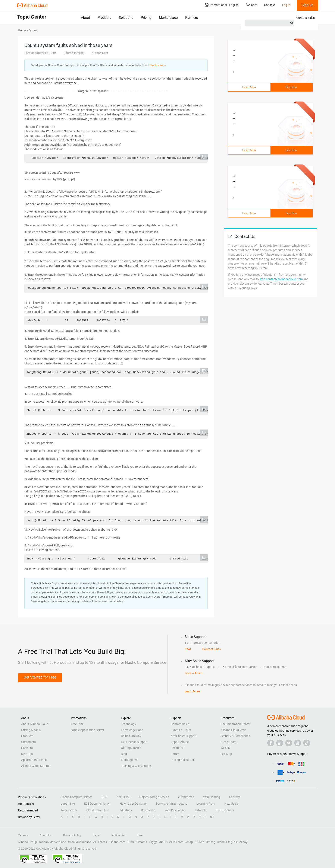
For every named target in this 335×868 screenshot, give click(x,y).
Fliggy (153, 842)
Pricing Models (31, 730)
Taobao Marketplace (52, 842)
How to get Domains (133, 804)
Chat (188, 649)
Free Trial (77, 724)
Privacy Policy (72, 835)
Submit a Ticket (181, 730)
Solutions (126, 18)
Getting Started (131, 748)
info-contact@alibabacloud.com (281, 279)
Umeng (211, 842)
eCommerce (186, 797)
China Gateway (131, 736)
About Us (46, 835)
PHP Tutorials (225, 810)
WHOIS (225, 748)
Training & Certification (136, 766)
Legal (96, 835)
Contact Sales (306, 18)
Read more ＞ (158, 65)
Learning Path (206, 804)
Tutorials (201, 810)
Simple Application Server (88, 730)
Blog (124, 754)
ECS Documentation (97, 804)
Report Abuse (180, 742)
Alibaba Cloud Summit (36, 766)
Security (235, 797)
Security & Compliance (235, 736)
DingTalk (232, 842)
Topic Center (69, 810)
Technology (129, 724)
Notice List (118, 835)
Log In (286, 5)
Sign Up (308, 5)
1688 (130, 842)
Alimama (141, 842)
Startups (27, 754)
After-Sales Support (184, 736)
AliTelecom (176, 842)
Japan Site (68, 804)
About (85, 18)
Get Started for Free (40, 677)
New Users (231, 804)
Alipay (243, 842)
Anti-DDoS (123, 797)
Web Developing (175, 810)
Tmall (71, 842)
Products (104, 18)
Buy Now (291, 87)
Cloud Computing (98, 810)
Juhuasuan (84, 842)
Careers (23, 835)
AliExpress (100, 842)
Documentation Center (235, 724)
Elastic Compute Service (76, 797)
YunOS (163, 842)
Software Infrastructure (171, 804)
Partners (192, 18)
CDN (104, 797)
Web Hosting (212, 797)
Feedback (177, 748)
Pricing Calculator (182, 760)
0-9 (212, 817)
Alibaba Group (27, 842)
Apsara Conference (34, 760)
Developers (148, 810)
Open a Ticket (194, 673)
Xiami (221, 842)
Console (269, 5)
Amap (189, 842)
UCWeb (199, 842)
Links (140, 835)
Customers (28, 742)
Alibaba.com (117, 842)
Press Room (228, 742)
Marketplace (168, 18)
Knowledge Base (132, 730)
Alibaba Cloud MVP (233, 730)
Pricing (146, 18)
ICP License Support (134, 742)
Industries (125, 810)
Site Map (226, 754)
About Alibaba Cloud (35, 724)
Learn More (249, 87)
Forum (175, 754)
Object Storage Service (154, 797)
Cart (251, 5)
